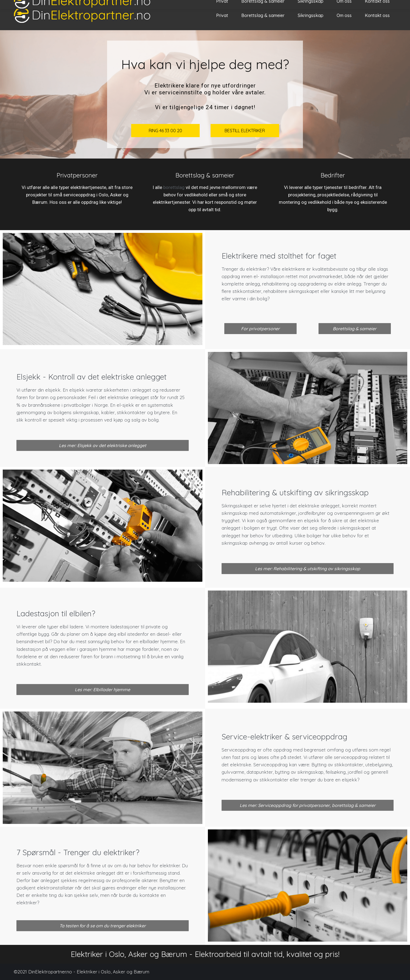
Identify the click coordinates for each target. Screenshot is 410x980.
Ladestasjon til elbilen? (56, 613)
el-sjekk (125, 405)
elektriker (256, 269)
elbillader (149, 641)
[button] (260, 329)
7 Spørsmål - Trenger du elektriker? (78, 852)
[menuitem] (222, 15)
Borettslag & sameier (205, 175)
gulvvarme (233, 772)
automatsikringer (278, 513)
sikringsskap (86, 412)
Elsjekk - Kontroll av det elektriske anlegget (91, 377)
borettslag (174, 187)
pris (246, 757)
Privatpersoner (77, 175)
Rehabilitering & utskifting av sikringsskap (295, 492)
